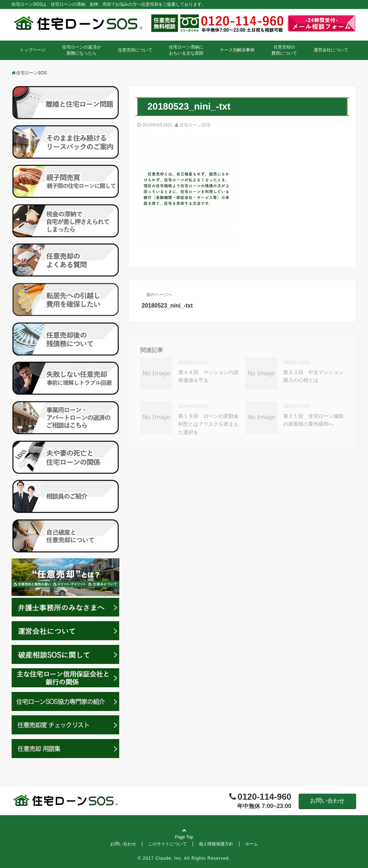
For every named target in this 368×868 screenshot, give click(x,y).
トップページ (33, 50)
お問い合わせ (327, 801)
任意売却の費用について (284, 50)
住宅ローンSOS (195, 125)
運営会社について (331, 50)
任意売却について (135, 50)
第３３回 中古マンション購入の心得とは (313, 376)
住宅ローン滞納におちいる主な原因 (186, 50)
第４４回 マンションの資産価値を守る (208, 376)
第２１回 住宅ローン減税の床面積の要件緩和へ (313, 420)
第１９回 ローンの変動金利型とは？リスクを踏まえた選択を (208, 424)
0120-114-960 (264, 797)
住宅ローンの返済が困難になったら (82, 50)
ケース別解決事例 (237, 50)
